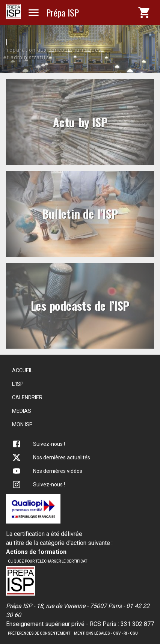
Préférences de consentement (39, 633)
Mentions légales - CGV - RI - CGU (106, 633)
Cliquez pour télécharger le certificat (48, 561)
